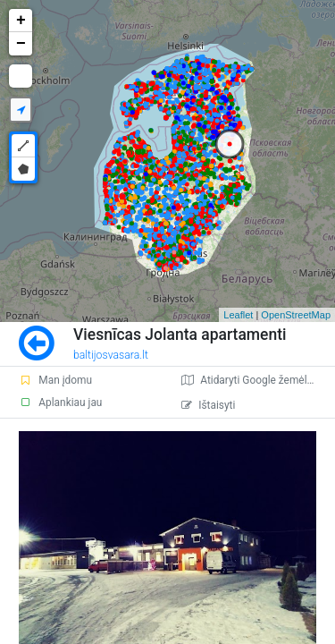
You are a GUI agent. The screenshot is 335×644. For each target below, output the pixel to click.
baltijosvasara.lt (111, 355)
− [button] (21, 44)
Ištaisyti (208, 405)
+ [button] (21, 21)
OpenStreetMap (296, 315)
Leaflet (238, 315)
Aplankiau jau (60, 402)
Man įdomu (55, 380)
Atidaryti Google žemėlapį (251, 380)
